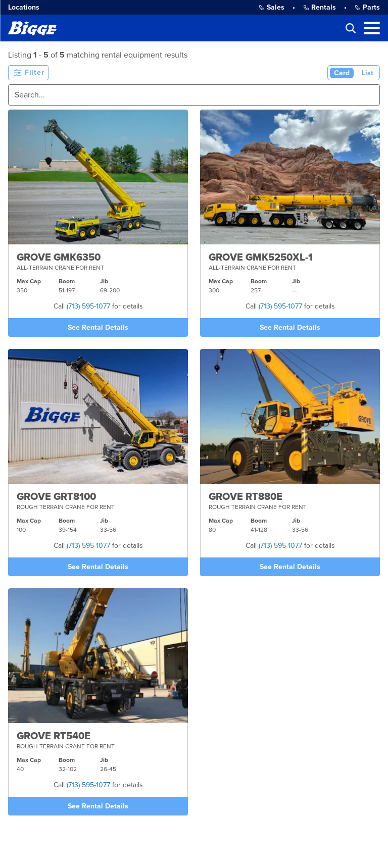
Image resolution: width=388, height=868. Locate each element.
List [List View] (368, 73)
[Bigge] (32, 28)
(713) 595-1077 (88, 306)
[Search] (194, 95)
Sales (272, 7)
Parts (367, 7)
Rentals (320, 7)
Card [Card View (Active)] (342, 73)
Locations (24, 7)
